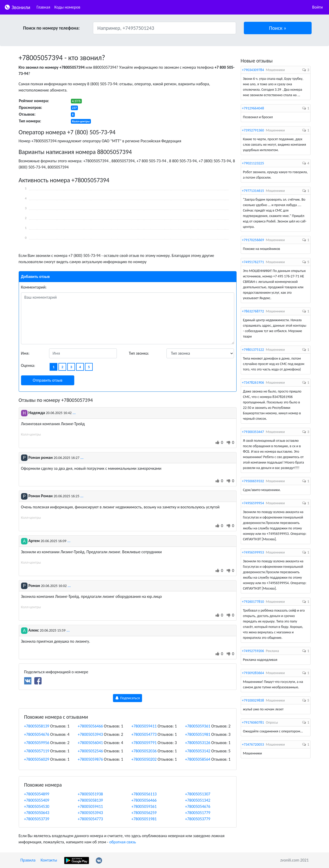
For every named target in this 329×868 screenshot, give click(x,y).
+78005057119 (37, 751)
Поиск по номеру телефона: (51, 28)
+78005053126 (198, 743)
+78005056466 (90, 726)
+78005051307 (198, 794)
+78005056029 (37, 759)
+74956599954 (253, 503)
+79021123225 (253, 163)
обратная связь (123, 842)
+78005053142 (198, 751)
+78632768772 (253, 311)
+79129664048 (253, 108)
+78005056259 (144, 813)
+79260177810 (253, 602)
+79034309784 (253, 70)
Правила (28, 860)
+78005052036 (144, 751)
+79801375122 (253, 350)
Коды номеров (67, 7)
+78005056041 (90, 743)
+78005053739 (37, 819)
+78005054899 (37, 794)
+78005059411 (144, 726)
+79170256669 (253, 240)
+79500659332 (253, 481)
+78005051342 (198, 800)
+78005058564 (198, 759)
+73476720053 (253, 744)
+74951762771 (253, 262)
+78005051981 (198, 734)
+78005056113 (144, 794)
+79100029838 (253, 700)
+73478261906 (253, 383)
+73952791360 (253, 130)
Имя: (25, 353)
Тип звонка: (139, 353)
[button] (278, 28)
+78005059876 (90, 759)
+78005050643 (37, 813)
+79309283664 (253, 673)
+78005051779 (198, 813)
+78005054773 (144, 734)
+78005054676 (37, 734)
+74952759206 (253, 651)
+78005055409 (37, 800)
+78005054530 (37, 806)
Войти (317, 7)
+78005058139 (37, 726)
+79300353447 (253, 432)
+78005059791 (144, 743)
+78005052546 (90, 751)
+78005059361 (198, 726)
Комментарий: (34, 287)
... (74, 413)
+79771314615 (253, 191)
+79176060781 (253, 722)
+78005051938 (90, 794)
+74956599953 (253, 552)
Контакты (49, 860)
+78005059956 (37, 743)
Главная (43, 7)
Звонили (17, 7)
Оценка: (28, 365)
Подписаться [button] (128, 698)
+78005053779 (198, 819)
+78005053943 (90, 734)
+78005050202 (144, 759)
